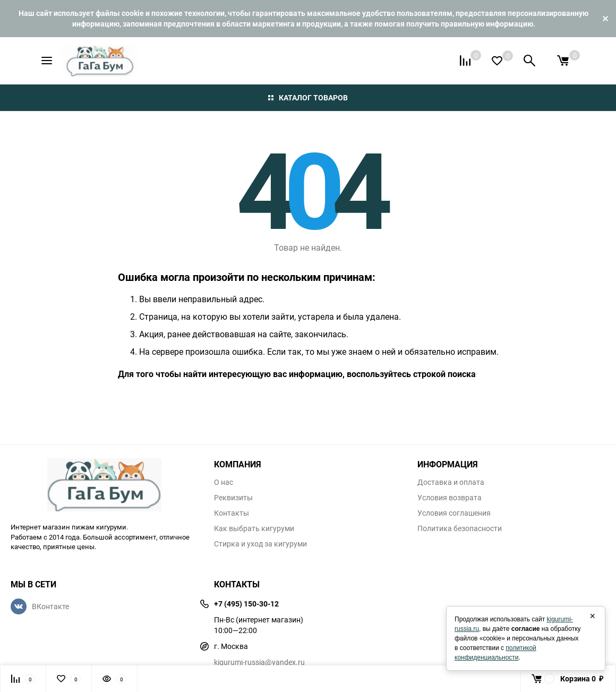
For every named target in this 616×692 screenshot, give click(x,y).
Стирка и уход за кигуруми (260, 544)
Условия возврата (450, 498)
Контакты (232, 513)
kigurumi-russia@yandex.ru (259, 662)
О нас (224, 482)
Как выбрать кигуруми (254, 528)
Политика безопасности (460, 528)
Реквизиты (233, 498)
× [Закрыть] (592, 616)
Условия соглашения (454, 513)
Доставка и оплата (451, 482)
